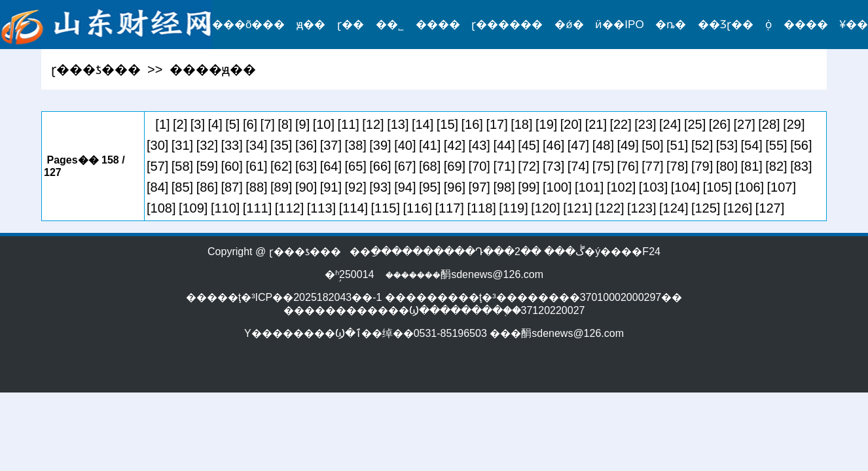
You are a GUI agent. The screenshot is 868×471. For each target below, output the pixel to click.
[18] (521, 124)
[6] (250, 124)
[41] (430, 145)
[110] (225, 208)
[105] (717, 187)
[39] (380, 145)
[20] (571, 124)
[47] (578, 145)
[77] (652, 166)
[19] (546, 124)
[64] (331, 166)
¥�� (854, 25)
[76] (627, 166)
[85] (182, 187)
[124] (674, 208)
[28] (769, 124)
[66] (380, 166)
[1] (162, 124)
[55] (776, 145)
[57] (157, 166)
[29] (794, 124)
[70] (479, 166)
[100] (557, 187)
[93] (380, 187)
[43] (479, 145)
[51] (677, 145)
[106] (750, 187)
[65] (356, 166)
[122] (609, 208)
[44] (504, 145)
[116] (418, 208)
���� (438, 25)
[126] (738, 208)
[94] (405, 187)
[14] (423, 124)
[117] (449, 208)
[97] (479, 187)
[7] (268, 124)
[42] (455, 145)
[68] (430, 166)
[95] (430, 187)
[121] (577, 208)
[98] (504, 187)
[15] (447, 124)
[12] (373, 124)
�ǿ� (569, 25)
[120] (545, 208)
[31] (182, 145)
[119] (513, 208)
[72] (529, 166)
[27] (745, 124)
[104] (685, 187)
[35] (281, 145)
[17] (497, 124)
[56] (801, 145)
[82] (776, 166)
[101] (589, 187)
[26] (720, 124)
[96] (455, 187)
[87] (231, 187)
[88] (256, 187)
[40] (405, 145)
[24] (670, 124)
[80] (727, 166)
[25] (695, 124)
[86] (207, 187)
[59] (207, 166)
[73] (553, 166)
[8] (285, 124)
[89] (281, 187)
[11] (349, 124)
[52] (702, 145)
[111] (257, 208)
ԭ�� (311, 25)
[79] (702, 166)
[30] (157, 145)
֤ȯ (769, 25)
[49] (627, 145)
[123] (642, 208)
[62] (281, 166)
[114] (353, 208)
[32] (207, 145)
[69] (455, 166)
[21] (596, 124)
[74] (578, 166)
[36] (306, 145)
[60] (231, 166)
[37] (331, 145)
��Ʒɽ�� (726, 25)
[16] (472, 124)
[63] (306, 166)
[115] (386, 208)
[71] (504, 166)
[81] (752, 166)
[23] (645, 124)
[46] (553, 145)
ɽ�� (351, 25)
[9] (302, 124)
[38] (356, 145)
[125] (706, 208)
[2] (180, 124)
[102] (621, 187)
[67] (405, 166)
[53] (727, 145)
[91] (331, 187)
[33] (231, 145)
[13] (398, 124)
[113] (321, 208)
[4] (215, 124)
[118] (481, 208)
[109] (193, 208)
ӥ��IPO (619, 25)
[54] (752, 145)
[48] (603, 145)
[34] (256, 145)
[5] (232, 124)
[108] (161, 208)
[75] (603, 166)
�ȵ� (671, 25)
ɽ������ (507, 25)
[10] (324, 124)
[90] (306, 187)
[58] (182, 166)
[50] (652, 145)
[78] (677, 166)
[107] (782, 187)
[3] (198, 124)
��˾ (390, 25)
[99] (529, 187)
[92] (356, 187)
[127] (770, 208)
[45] (529, 145)
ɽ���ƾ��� (96, 69)
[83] (801, 166)
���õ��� (248, 25)
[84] (157, 187)
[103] (653, 187)
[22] (620, 124)
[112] (289, 208)
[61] (256, 166)
